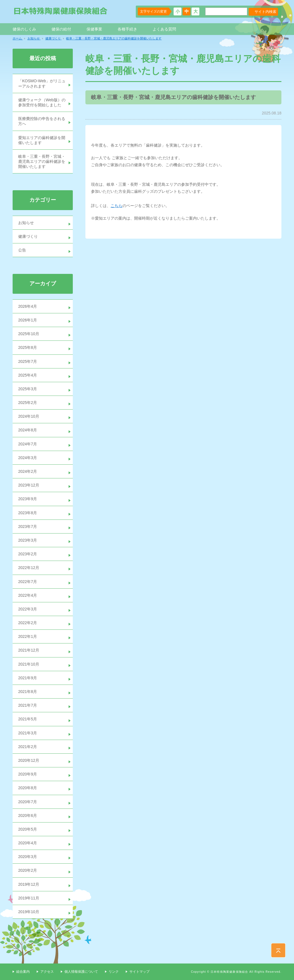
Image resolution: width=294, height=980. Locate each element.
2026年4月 (28, 306)
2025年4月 (28, 375)
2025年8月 (28, 347)
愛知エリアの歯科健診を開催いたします (42, 140)
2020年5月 (28, 829)
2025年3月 (28, 389)
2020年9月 (28, 774)
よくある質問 (164, 29)
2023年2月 (28, 554)
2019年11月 (29, 898)
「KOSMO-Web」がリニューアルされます (42, 83)
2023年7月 (28, 527)
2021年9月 (28, 678)
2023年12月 (29, 485)
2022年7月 (28, 582)
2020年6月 (28, 816)
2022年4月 (28, 595)
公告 (22, 250)
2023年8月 (28, 513)
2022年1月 (28, 636)
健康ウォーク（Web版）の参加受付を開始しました (42, 102)
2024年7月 (28, 444)
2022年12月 (29, 568)
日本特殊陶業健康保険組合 (61, 11)
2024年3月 (28, 458)
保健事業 (94, 29)
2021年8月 (28, 692)
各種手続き (127, 29)
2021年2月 (28, 747)
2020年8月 (28, 788)
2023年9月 (28, 499)
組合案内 (23, 972)
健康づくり (28, 236)
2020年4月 (28, 843)
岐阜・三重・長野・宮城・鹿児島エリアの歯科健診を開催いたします (42, 161)
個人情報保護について (81, 972)
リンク (114, 972)
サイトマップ (139, 972)
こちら (116, 206)
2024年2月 (28, 471)
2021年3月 (28, 733)
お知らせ (26, 223)
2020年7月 (28, 802)
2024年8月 (28, 430)
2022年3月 (28, 609)
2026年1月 (28, 320)
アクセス (47, 972)
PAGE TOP (278, 950)
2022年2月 (28, 623)
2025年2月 (28, 403)
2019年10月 (29, 912)
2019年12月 (29, 884)
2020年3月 (28, 857)
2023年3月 (28, 540)
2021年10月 (29, 664)
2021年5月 (28, 719)
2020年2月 (28, 870)
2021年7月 (28, 705)
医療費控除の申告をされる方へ (42, 121)
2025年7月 (28, 361)
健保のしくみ (24, 29)
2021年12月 (29, 650)
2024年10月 (29, 416)
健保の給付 (61, 29)
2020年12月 (29, 760)
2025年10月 (29, 334)
